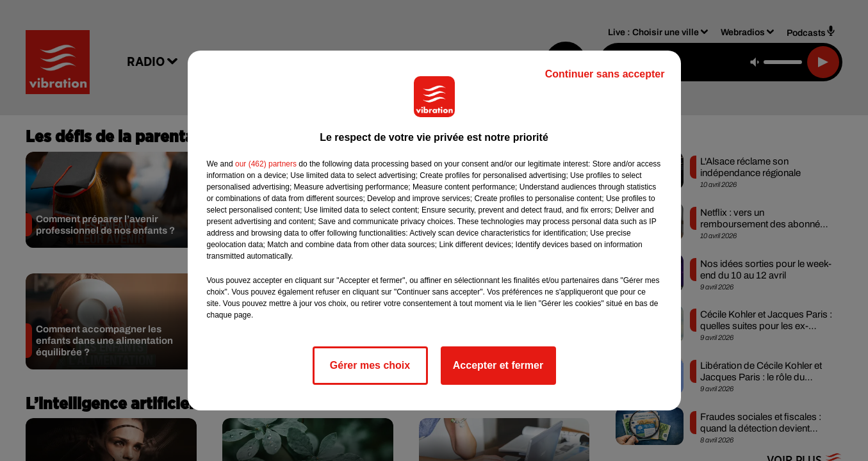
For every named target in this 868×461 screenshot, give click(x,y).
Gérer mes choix (370, 365)
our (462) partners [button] (266, 164)
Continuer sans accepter (605, 74)
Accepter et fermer (498, 365)
